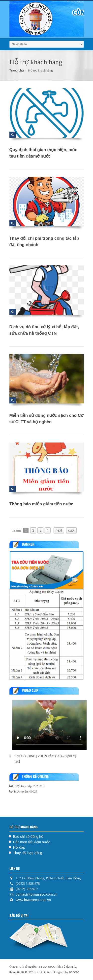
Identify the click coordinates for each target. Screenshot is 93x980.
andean (74, 972)
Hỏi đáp (19, 847)
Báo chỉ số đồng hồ (28, 837)
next (59, 530)
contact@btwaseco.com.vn (36, 894)
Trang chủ (17, 70)
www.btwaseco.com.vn (33, 900)
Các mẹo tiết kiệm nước (32, 842)
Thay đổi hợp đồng (28, 853)
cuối (71, 530)
